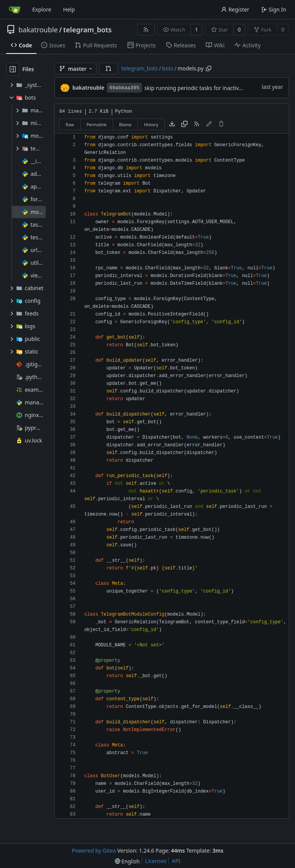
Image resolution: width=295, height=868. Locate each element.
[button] (108, 68)
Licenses (156, 861)
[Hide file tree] (13, 69)
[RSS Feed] (146, 30)
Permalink (96, 124)
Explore (42, 9)
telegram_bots (88, 30)
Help (69, 9)
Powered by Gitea (94, 850)
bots (168, 68)
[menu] (127, 861)
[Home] (15, 10)
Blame (125, 124)
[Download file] (172, 124)
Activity (247, 45)
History (151, 124)
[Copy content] (184, 124)
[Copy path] (209, 68)
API (176, 861)
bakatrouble (38, 30)
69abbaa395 (124, 88)
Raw (70, 124)
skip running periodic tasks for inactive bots (199, 88)
